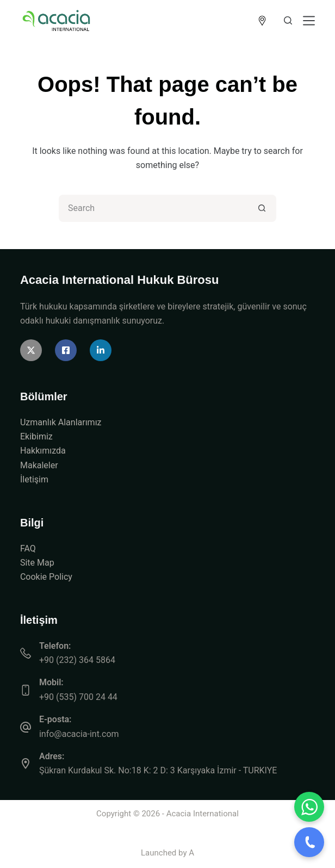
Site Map (37, 563)
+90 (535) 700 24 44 (78, 697)
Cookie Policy (46, 577)
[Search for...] (154, 208)
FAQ (28, 548)
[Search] (288, 20)
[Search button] (263, 208)
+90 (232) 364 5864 (77, 660)
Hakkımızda (43, 451)
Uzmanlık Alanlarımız (61, 422)
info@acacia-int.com (79, 734)
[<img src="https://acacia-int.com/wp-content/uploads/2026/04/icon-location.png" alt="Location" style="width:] (262, 21)
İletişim (34, 479)
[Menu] (309, 21)
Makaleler (39, 465)
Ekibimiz (36, 436)
